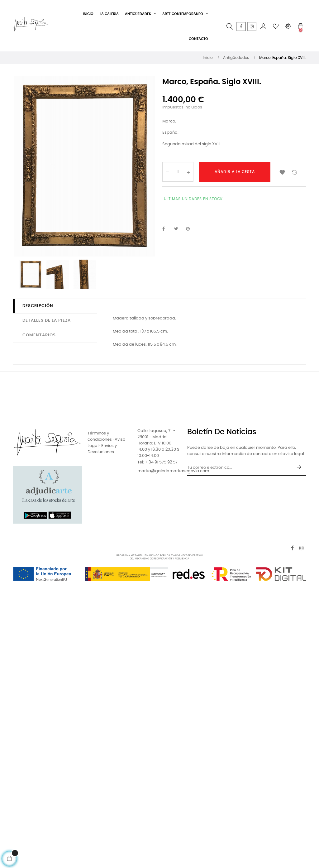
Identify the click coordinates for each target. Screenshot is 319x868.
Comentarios (39, 335)
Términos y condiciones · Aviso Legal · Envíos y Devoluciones (106, 443)
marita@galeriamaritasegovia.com (173, 471)
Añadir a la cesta (235, 172)
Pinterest (191, 229)
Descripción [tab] (38, 306)
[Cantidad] (178, 172)
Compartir (167, 229)
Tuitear (179, 229)
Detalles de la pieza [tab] (47, 321)
